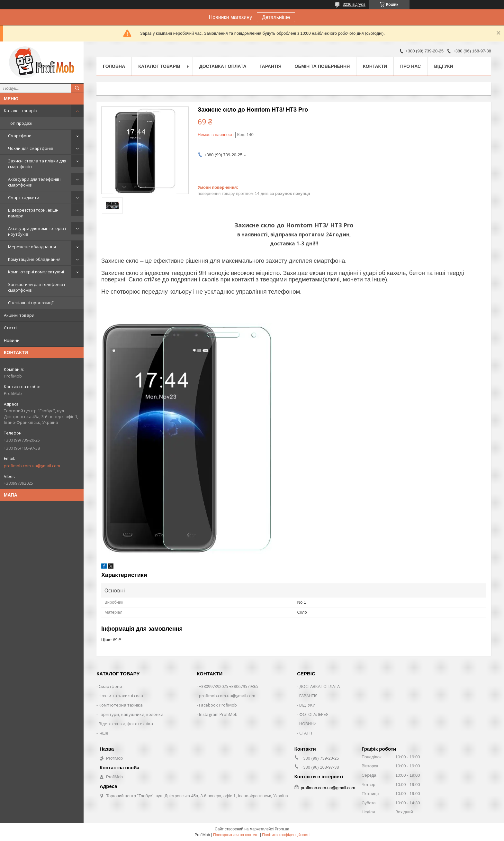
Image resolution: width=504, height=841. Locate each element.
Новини (12, 340)
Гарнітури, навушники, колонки (131, 714)
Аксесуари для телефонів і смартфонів (35, 182)
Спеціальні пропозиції (31, 303)
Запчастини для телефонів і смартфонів (36, 287)
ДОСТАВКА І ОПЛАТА (319, 686)
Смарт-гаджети (24, 197)
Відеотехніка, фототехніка (126, 724)
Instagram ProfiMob (218, 714)
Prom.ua (282, 829)
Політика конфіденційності (286, 835)
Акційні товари (19, 315)
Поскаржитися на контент (236, 835)
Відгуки (443, 66)
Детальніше (276, 17)
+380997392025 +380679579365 (229, 686)
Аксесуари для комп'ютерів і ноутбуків (37, 231)
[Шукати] (77, 88)
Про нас (410, 66)
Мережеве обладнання (32, 247)
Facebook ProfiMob (218, 705)
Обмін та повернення (322, 66)
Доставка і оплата (223, 66)
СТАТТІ (306, 733)
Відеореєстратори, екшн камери (33, 213)
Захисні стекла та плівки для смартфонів (37, 164)
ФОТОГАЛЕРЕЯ (314, 714)
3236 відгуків (354, 5)
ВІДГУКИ (307, 705)
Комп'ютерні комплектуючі (36, 272)
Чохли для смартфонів (31, 148)
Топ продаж (20, 123)
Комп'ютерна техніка (121, 705)
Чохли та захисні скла (121, 696)
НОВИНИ (308, 724)
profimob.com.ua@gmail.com (32, 466)
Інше (104, 733)
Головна (114, 66)
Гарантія (271, 66)
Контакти (375, 66)
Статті (10, 328)
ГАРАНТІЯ (308, 696)
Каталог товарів (21, 111)
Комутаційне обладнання (34, 259)
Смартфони (20, 136)
